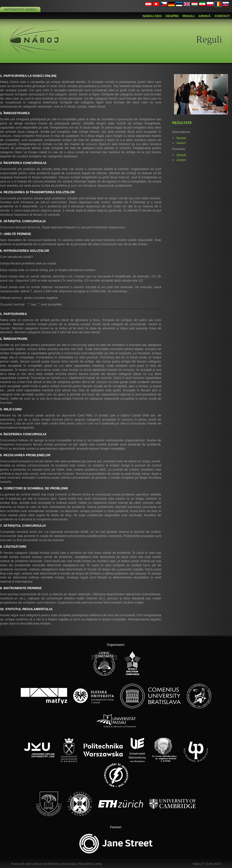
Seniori (181, 138)
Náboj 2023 (152, 16)
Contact (222, 16)
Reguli (188, 16)
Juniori (181, 143)
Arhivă (205, 16)
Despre (172, 16)
